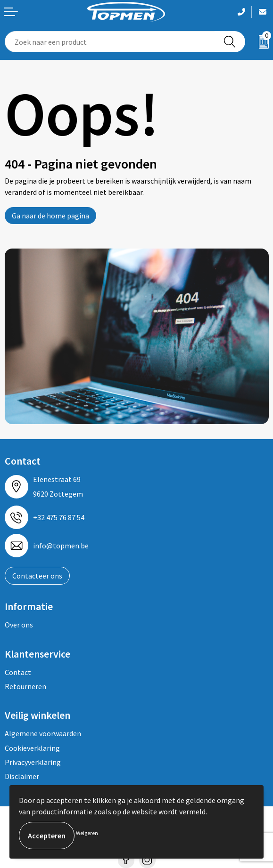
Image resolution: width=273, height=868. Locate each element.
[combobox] (110, 42)
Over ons (19, 625)
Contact (18, 672)
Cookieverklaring (32, 748)
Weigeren (87, 833)
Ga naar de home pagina (50, 216)
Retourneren (25, 686)
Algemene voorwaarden (43, 733)
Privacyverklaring (33, 762)
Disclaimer (22, 776)
